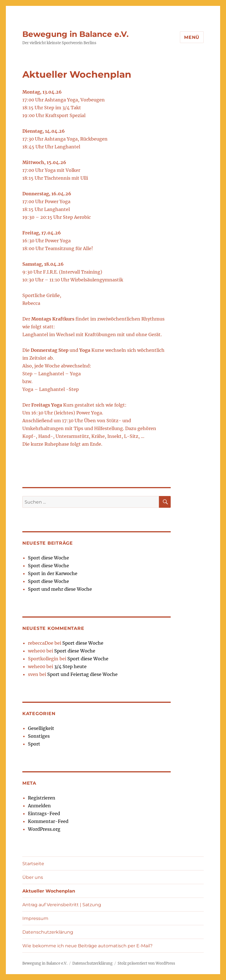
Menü (192, 37)
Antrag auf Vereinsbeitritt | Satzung (62, 905)
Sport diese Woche (48, 558)
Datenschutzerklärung (48, 932)
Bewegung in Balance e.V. (75, 34)
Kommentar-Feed (48, 821)
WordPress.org (44, 829)
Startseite (33, 864)
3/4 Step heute (70, 666)
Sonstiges (39, 736)
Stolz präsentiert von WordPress (146, 963)
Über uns (33, 877)
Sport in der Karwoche (53, 573)
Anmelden (39, 806)
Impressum (35, 918)
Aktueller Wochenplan (49, 891)
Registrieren (42, 798)
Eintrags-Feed (44, 813)
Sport (34, 744)
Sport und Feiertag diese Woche (82, 674)
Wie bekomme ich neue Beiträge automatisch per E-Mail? (87, 946)
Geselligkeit (41, 728)
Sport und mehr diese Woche (60, 589)
